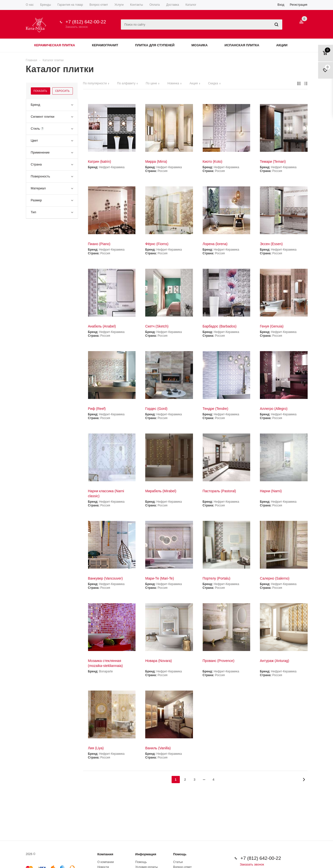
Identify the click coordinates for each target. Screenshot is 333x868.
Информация (146, 854)
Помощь (180, 854)
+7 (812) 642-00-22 (86, 22)
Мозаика (200, 45)
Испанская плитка (242, 45)
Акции (282, 45)
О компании (105, 862)
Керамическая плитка (55, 45)
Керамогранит (105, 45)
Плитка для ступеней (155, 45)
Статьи (178, 862)
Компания (105, 854)
